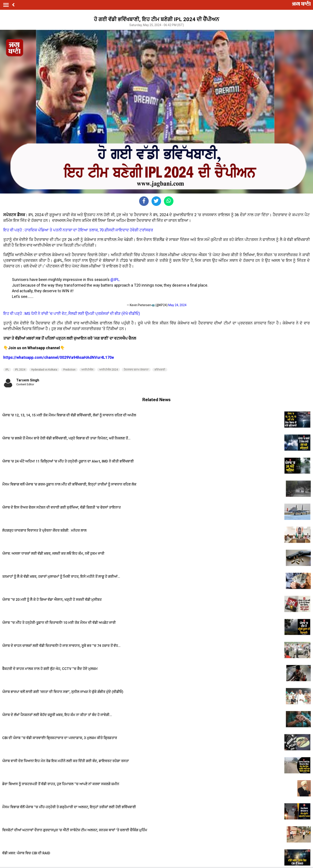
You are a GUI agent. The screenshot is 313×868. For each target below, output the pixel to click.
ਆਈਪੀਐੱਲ (87, 370)
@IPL (115, 280)
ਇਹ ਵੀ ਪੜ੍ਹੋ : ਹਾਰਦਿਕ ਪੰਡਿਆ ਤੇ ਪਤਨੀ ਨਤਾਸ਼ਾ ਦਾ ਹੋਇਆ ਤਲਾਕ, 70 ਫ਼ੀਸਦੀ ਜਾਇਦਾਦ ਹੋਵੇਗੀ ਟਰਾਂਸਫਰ (78, 230)
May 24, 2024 (177, 305)
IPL (7, 370)
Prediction (69, 370)
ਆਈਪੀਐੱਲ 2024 (109, 370)
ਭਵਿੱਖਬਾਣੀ (160, 370)
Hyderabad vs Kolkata (44, 370)
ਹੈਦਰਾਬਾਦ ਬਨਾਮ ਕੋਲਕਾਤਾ (136, 370)
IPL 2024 (20, 370)
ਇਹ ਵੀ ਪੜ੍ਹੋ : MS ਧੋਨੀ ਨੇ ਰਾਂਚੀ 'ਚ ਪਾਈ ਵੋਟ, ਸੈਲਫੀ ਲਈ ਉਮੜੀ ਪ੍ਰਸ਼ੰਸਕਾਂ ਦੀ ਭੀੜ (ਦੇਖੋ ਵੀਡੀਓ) (72, 313)
